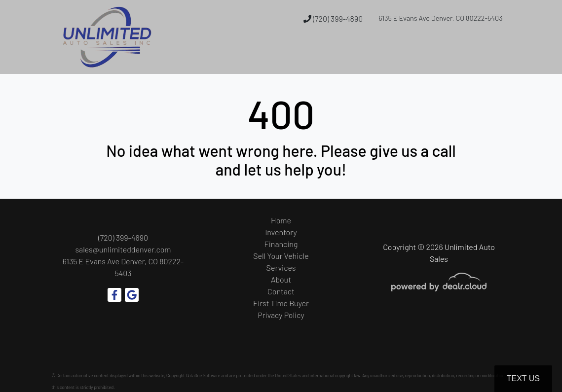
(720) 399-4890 (333, 18)
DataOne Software (203, 375)
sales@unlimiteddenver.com (123, 249)
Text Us (523, 378)
